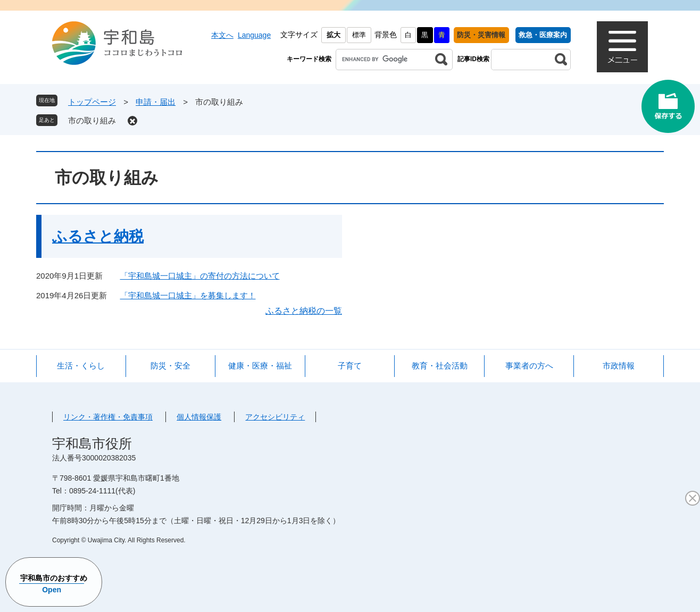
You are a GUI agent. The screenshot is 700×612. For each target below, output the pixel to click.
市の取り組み (92, 120)
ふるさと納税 (98, 236)
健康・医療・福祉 (260, 366)
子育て (350, 366)
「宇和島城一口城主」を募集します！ (188, 295)
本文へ (222, 35)
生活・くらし (81, 366)
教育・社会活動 (440, 366)
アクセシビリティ (275, 417)
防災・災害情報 (481, 35)
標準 (359, 35)
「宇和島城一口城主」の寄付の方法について (200, 276)
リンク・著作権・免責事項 (108, 417)
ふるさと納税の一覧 (304, 311)
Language (254, 35)
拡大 (334, 35)
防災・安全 (170, 366)
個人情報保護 (199, 417)
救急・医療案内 (543, 35)
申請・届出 (156, 102)
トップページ (92, 102)
